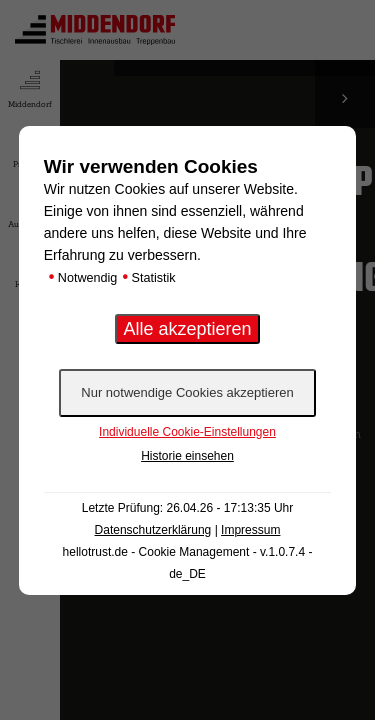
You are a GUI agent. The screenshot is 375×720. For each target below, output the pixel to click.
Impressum (250, 530)
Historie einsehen (187, 456)
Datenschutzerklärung (153, 530)
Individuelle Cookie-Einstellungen (187, 432)
